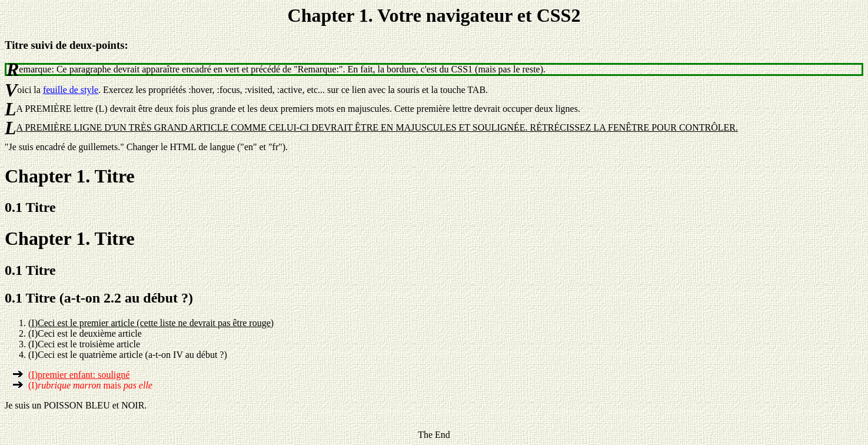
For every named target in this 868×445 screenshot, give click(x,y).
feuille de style (71, 90)
